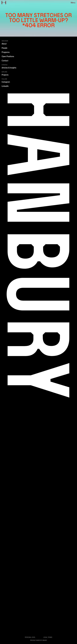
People (4, 48)
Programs (6, 52)
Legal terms (48, 637)
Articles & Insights (9, 68)
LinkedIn (5, 86)
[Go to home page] (4, 3)
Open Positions (8, 56)
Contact (5, 61)
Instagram (6, 82)
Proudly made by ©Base (38, 640)
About (4, 44)
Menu (73, 3)
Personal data (30, 637)
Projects (5, 75)
